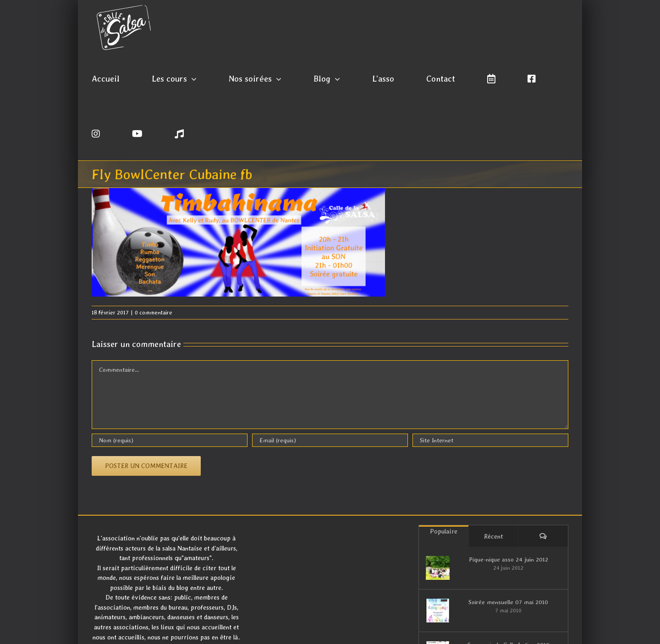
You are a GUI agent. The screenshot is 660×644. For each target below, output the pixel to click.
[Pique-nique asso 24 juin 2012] (438, 568)
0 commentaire (154, 313)
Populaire (444, 531)
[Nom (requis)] (170, 440)
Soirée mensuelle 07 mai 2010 (508, 602)
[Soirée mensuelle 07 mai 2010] (438, 611)
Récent (493, 536)
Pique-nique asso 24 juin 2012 (509, 559)
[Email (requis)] (330, 440)
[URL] (490, 440)
